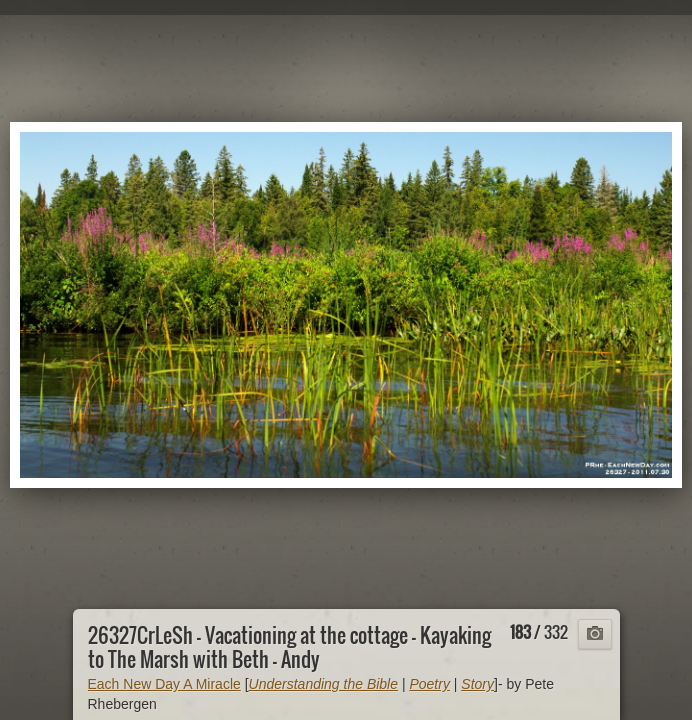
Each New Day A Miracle (164, 684)
